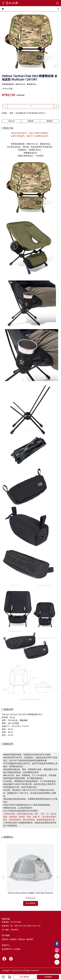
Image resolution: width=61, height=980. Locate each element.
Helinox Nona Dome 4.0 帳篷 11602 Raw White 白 (31, 893)
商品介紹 (11, 121)
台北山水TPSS (17, 971)
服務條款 (13, 939)
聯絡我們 (30, 939)
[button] (58, 877)
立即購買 (48, 977)
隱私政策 (22, 939)
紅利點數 (17, 949)
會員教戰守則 (7, 949)
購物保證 (5, 939)
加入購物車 (24, 977)
